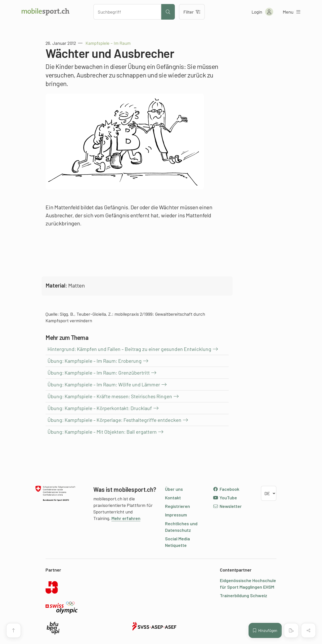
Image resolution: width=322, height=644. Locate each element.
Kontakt (173, 498)
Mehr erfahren (126, 518)
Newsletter (227, 506)
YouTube (225, 498)
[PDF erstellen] (291, 630)
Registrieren (177, 506)
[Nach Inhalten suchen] (127, 12)
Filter (192, 12)
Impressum (176, 515)
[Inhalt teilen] (308, 630)
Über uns (174, 489)
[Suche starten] (168, 12)
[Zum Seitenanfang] (14, 630)
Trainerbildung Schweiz (244, 595)
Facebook (226, 489)
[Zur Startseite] (46, 12)
